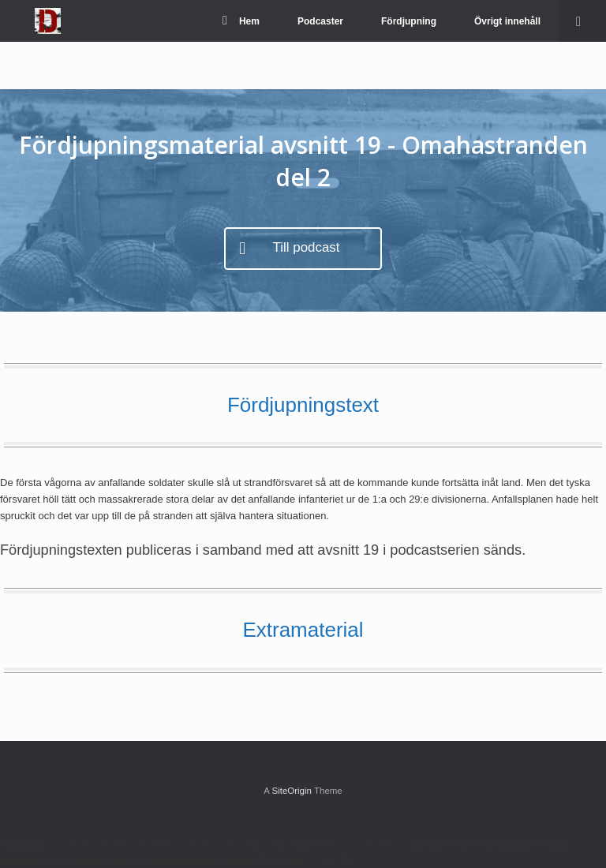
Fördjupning (409, 21)
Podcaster (320, 21)
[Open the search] (583, 21)
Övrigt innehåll (507, 21)
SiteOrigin (292, 791)
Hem (241, 21)
